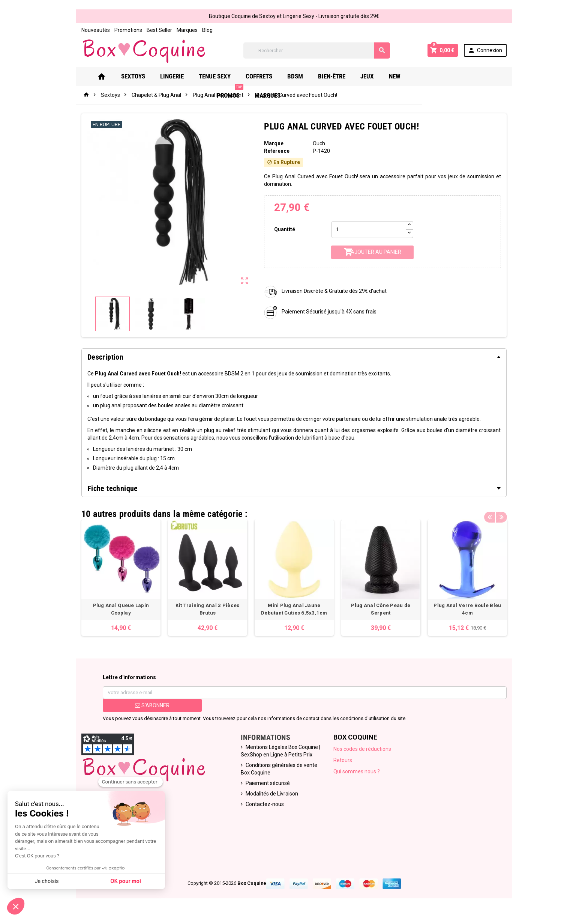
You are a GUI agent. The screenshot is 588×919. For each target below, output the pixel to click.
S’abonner (148, 707)
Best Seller (154, 30)
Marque (273, 143)
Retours (343, 762)
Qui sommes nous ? (357, 773)
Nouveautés (91, 30)
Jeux (373, 76)
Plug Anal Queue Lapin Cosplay (117, 607)
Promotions (123, 30)
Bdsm (301, 76)
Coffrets (265, 76)
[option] (117, 575)
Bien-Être (338, 76)
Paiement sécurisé (267, 785)
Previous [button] (494, 512)
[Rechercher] (316, 50)
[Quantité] (369, 230)
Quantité (284, 229)
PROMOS (435, 73)
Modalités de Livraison (271, 795)
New (401, 76)
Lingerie (178, 76)
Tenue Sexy (221, 76)
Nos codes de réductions (363, 751)
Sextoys (139, 76)
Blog (202, 30)
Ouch (319, 143)
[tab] (294, 357)
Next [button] (506, 512)
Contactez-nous (264, 806)
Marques (182, 30)
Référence (276, 151)
